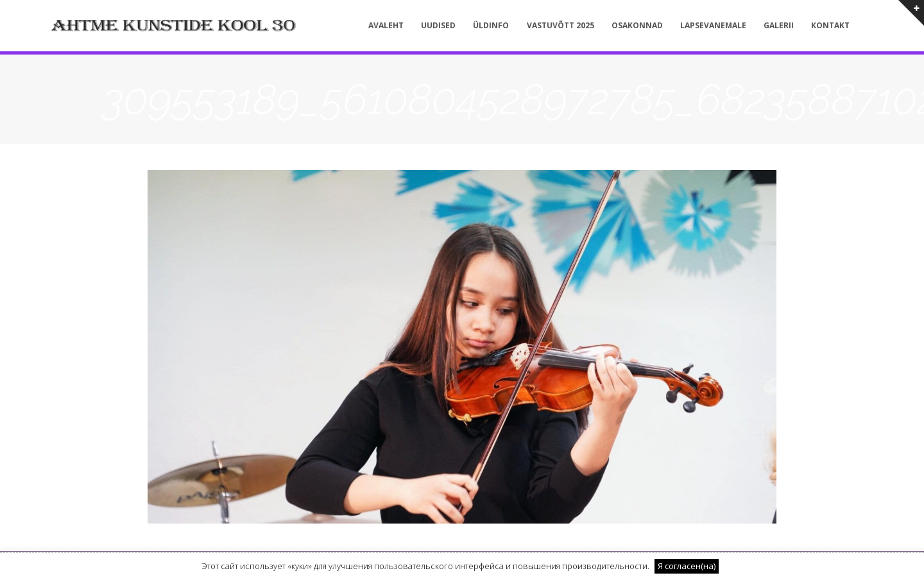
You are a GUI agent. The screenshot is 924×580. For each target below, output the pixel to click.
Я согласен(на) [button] (687, 566)
